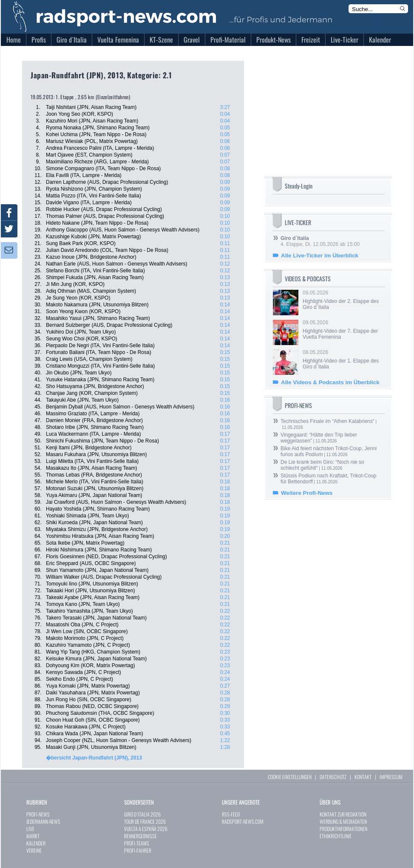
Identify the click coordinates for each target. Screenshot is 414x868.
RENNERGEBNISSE (140, 836)
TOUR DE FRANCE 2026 (145, 821)
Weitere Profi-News (307, 493)
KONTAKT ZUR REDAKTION (343, 814)
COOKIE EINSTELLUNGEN (290, 777)
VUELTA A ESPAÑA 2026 (146, 829)
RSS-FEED (231, 814)
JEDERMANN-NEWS (43, 821)
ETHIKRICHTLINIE (336, 836)
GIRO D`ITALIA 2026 (142, 814)
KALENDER (36, 843)
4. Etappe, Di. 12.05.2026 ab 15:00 (320, 241)
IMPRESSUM (391, 777)
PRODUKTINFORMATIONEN (343, 829)
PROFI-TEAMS (137, 843)
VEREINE (34, 850)
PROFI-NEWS (38, 814)
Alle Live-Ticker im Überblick (320, 256)
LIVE (30, 829)
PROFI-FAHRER (138, 850)
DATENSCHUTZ (333, 777)
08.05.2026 (343, 360)
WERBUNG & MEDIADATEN (343, 821)
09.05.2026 (343, 300)
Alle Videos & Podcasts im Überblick (330, 382)
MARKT (33, 836)
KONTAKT (363, 777)
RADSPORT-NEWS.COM (243, 821)
